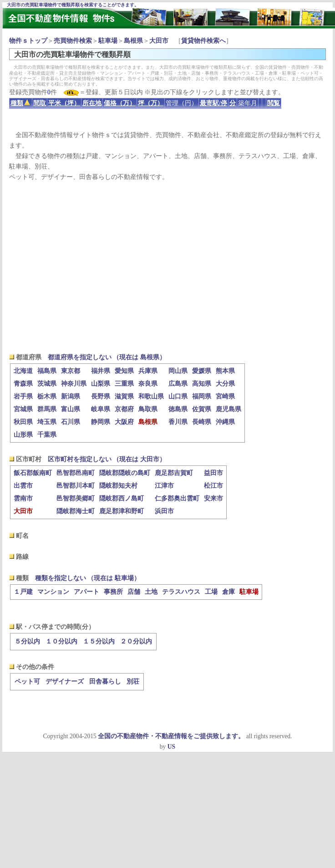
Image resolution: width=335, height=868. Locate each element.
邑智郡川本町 (76, 486)
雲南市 (23, 498)
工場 (211, 592)
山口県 (178, 396)
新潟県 (71, 396)
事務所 (113, 592)
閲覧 (274, 103)
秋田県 (23, 422)
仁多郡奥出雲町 (177, 498)
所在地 (92, 103)
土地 (151, 592)
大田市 (159, 41)
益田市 (213, 473)
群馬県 (47, 409)
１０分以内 (61, 641)
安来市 (213, 498)
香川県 (178, 422)
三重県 (124, 384)
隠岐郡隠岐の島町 (125, 473)
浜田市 (164, 511)
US (171, 747)
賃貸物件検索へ (203, 41)
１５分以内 (99, 641)
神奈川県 (74, 384)
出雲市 (23, 486)
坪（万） (151, 103)
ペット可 (27, 682)
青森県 (23, 384)
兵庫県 (148, 371)
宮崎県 (225, 396)
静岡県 (101, 422)
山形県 (23, 435)
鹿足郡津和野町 (122, 511)
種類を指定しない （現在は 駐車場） (88, 578)
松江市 (213, 486)
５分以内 (27, 641)
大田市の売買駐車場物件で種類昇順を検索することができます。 (73, 5)
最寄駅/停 (213, 103)
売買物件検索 (73, 41)
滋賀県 (124, 396)
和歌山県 (151, 396)
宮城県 (23, 409)
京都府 (124, 409)
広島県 (178, 384)
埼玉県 (47, 422)
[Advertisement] (167, 267)
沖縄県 (225, 422)
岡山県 (178, 371)
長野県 (101, 396)
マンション (53, 592)
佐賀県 (202, 409)
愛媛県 (202, 371)
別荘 (133, 682)
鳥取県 (148, 409)
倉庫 (228, 592)
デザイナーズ (65, 682)
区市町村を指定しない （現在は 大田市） (107, 459)
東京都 (71, 371)
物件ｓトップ (28, 41)
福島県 (47, 371)
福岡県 (202, 396)
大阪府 (124, 422)
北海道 (23, 371)
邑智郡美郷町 (76, 498)
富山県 (71, 409)
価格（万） (120, 103)
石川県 (71, 422)
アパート (86, 592)
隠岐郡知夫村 (118, 486)
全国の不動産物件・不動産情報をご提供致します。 (171, 736)
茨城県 (47, 384)
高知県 (202, 384)
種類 (20, 103)
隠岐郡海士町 (76, 511)
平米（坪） (64, 103)
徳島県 (178, 409)
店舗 (134, 592)
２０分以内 (136, 641)
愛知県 (124, 371)
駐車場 (108, 41)
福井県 (101, 371)
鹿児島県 (228, 409)
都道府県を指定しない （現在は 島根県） (107, 357)
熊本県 (225, 371)
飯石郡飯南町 (33, 473)
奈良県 (148, 384)
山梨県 (101, 384)
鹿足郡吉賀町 (174, 473)
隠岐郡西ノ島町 (122, 498)
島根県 (133, 41)
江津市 (164, 486)
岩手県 (23, 396)
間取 (40, 103)
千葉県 (47, 435)
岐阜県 (101, 409)
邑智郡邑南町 (76, 473)
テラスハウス (181, 592)
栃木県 (47, 396)
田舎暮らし (105, 682)
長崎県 (202, 422)
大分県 (225, 384)
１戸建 (23, 592)
